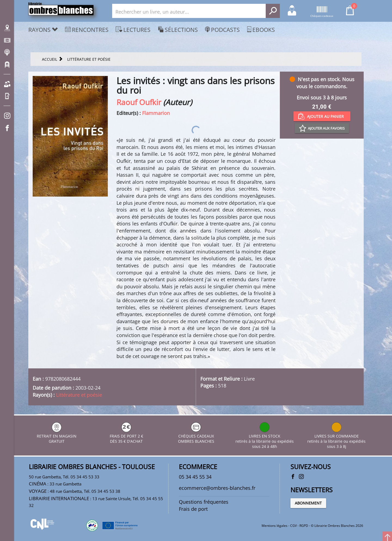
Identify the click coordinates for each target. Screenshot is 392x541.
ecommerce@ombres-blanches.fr (217, 488)
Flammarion (156, 113)
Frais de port (193, 509)
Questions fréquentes (204, 502)
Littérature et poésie (79, 395)
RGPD (304, 526)
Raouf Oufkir (139, 102)
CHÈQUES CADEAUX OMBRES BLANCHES (196, 436)
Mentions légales (275, 526)
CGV (293, 526)
